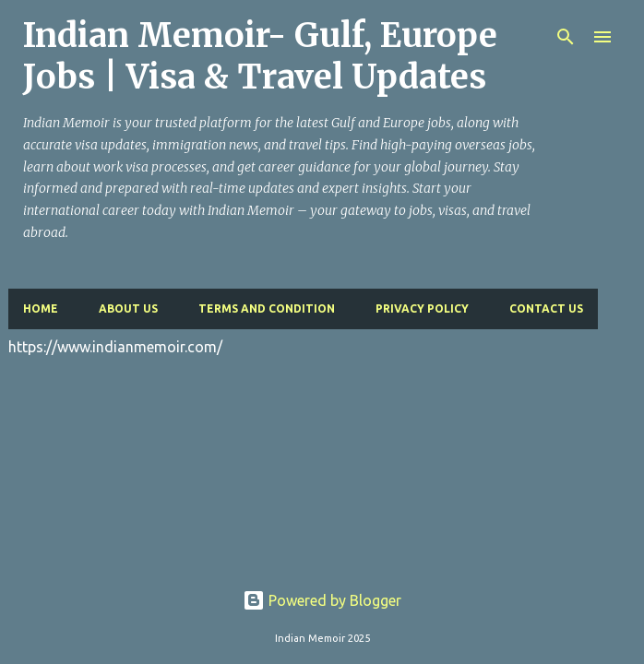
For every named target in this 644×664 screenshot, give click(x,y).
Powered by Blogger (322, 600)
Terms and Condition (267, 308)
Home (41, 308)
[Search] (566, 37)
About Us (128, 308)
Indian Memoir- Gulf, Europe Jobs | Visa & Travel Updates (260, 56)
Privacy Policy (422, 308)
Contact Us (546, 308)
